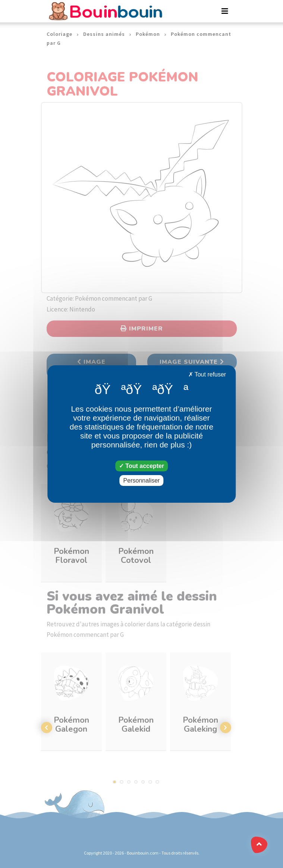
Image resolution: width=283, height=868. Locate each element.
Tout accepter (141, 466)
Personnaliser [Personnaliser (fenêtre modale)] (142, 480)
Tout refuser (207, 374)
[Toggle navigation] (225, 11)
